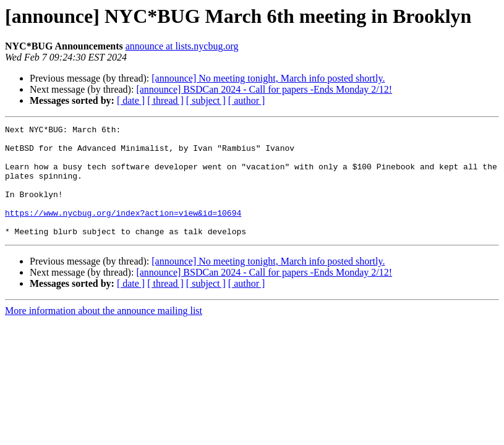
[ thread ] (165, 100)
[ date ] (131, 100)
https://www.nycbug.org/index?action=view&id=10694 (123, 231)
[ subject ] (206, 100)
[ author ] (247, 100)
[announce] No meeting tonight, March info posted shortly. (268, 78)
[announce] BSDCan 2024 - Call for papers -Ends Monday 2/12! (264, 89)
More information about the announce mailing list (104, 333)
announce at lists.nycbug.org (182, 46)
